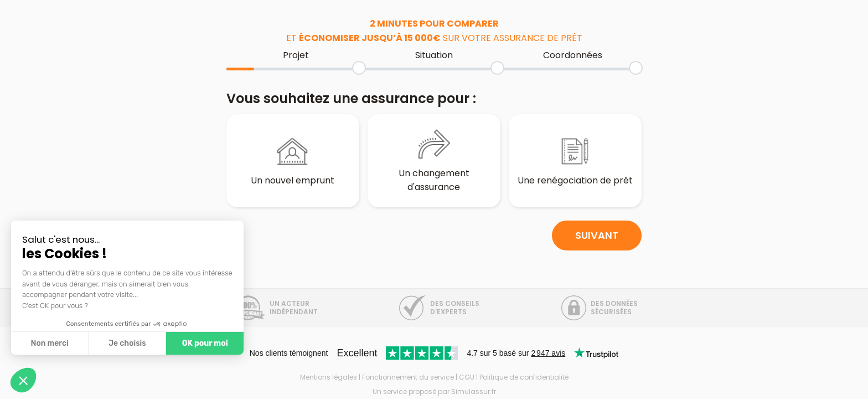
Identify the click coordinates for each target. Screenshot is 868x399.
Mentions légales (329, 377)
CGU (467, 377)
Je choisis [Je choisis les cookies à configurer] (127, 343)
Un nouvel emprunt (293, 161)
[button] (23, 380)
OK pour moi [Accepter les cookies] (205, 343)
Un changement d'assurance (434, 161)
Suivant (597, 245)
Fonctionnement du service (408, 377)
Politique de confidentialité (524, 377)
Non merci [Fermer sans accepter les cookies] (49, 343)
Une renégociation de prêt (575, 161)
